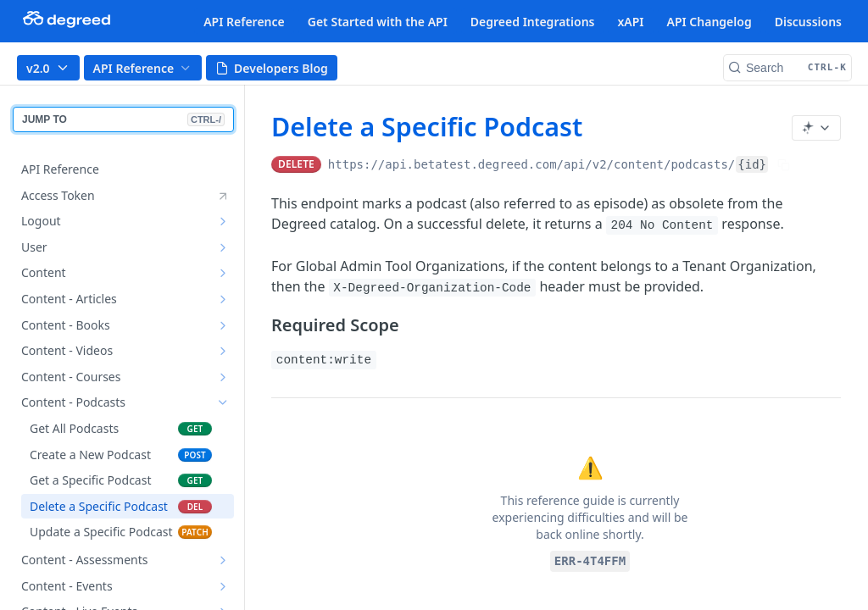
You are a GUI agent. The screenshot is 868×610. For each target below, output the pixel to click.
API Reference (244, 22)
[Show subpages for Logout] (223, 221)
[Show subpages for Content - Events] (223, 586)
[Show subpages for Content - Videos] (223, 351)
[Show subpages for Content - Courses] (223, 377)
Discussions (808, 22)
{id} (752, 164)
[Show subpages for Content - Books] (223, 325)
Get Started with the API (378, 22)
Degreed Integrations (533, 22)
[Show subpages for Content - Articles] (223, 299)
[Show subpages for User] (223, 247)
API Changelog (709, 22)
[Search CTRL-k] (787, 68)
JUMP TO (123, 119)
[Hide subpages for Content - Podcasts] (223, 402)
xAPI (630, 22)
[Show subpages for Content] (223, 273)
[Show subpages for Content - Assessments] (223, 560)
